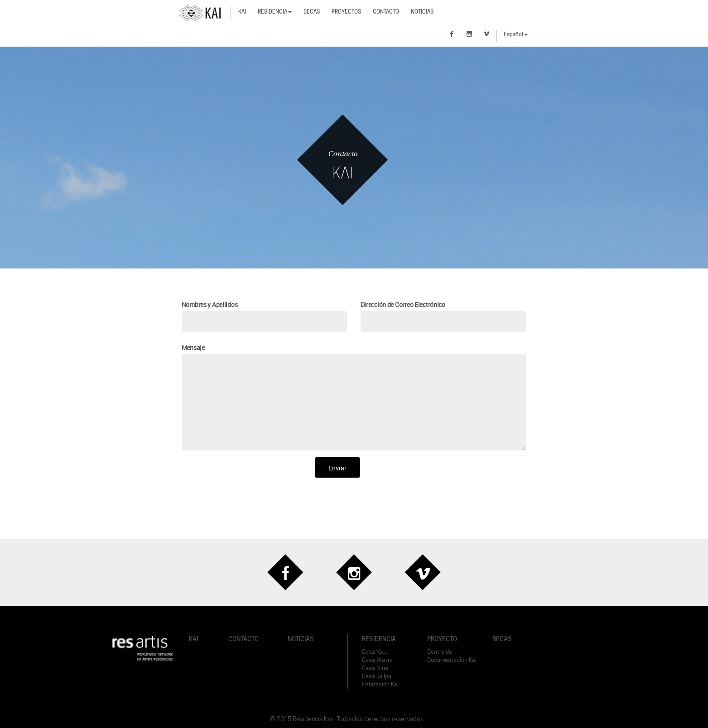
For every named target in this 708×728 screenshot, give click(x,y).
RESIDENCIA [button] (379, 639)
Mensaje (193, 347)
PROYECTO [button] (442, 639)
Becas (312, 12)
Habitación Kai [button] (380, 684)
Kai (242, 12)
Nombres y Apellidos (210, 304)
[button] (142, 648)
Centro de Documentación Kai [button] (452, 656)
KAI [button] (193, 639)
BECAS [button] (502, 639)
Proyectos (346, 12)
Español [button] (516, 34)
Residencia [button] (275, 12)
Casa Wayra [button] (377, 660)
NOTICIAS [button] (301, 639)
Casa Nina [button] (375, 668)
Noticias (422, 12)
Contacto (386, 12)
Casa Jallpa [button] (377, 676)
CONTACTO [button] (243, 639)
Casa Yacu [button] (375, 652)
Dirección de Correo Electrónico (403, 304)
